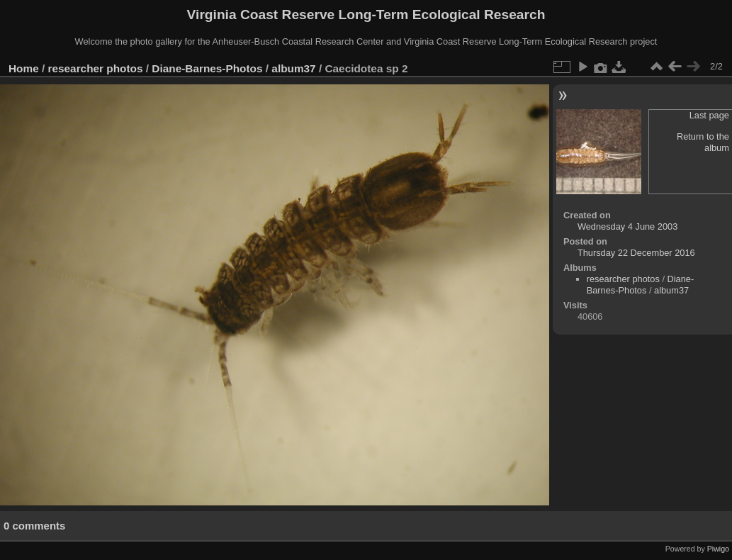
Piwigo (718, 549)
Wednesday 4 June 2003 (627, 226)
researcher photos (96, 68)
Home (24, 68)
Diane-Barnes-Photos (207, 68)
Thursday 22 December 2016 (636, 253)
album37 (293, 68)
